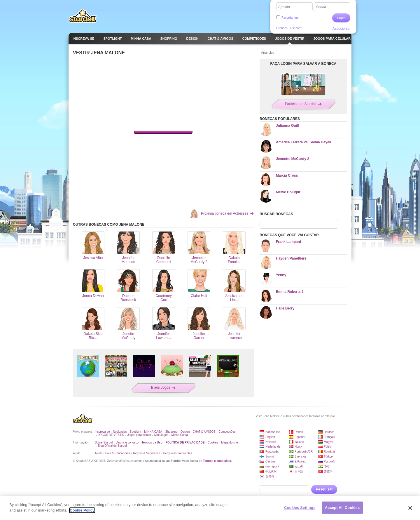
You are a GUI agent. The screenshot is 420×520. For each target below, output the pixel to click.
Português (272, 452)
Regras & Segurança (147, 453)
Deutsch (329, 432)
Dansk (299, 432)
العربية (299, 466)
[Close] (410, 508)
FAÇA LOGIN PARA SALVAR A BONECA (303, 64)
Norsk (298, 447)
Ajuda (99, 453)
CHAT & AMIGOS (204, 432)
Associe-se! (342, 29)
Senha (321, 7)
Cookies (213, 442)
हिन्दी (327, 466)
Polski (328, 447)
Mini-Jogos (161, 435)
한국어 (270, 476)
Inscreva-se (102, 432)
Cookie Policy (82, 510)
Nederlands (273, 447)
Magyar (329, 442)
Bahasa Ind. (273, 432)
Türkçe (328, 456)
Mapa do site (229, 442)
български (272, 466)
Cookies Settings (300, 508)
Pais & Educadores (118, 453)
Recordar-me (290, 18)
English (270, 437)
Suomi (269, 456)
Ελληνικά (300, 461)
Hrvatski (271, 442)
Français (329, 437)
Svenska (300, 456)
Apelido (284, 7)
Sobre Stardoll (104, 442)
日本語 (299, 471)
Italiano (299, 442)
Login (341, 18)
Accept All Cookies (342, 508)
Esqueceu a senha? (289, 28)
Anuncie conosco (127, 442)
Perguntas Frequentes (178, 453)
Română (329, 452)
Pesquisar (324, 489)
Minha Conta (180, 435)
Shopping (171, 432)
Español (300, 437)
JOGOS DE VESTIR (111, 435)
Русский (329, 461)
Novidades (120, 432)
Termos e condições (217, 461)
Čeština (270, 461)
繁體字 (328, 471)
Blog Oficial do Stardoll (112, 446)
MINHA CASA (153, 432)
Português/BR (304, 452)
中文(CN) (271, 471)
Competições (227, 432)
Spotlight (135, 432)
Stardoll (83, 16)
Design (185, 432)
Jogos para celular (139, 435)
